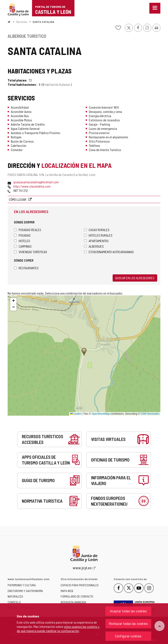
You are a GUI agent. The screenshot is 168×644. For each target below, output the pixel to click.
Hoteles (22, 241)
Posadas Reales (28, 230)
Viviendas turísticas (31, 252)
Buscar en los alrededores (135, 278)
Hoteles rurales (98, 235)
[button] (13, 301)
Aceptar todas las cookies (128, 611)
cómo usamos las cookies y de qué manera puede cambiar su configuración (58, 629)
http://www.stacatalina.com (32, 186)
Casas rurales (97, 230)
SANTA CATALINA (43, 22)
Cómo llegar (18, 199)
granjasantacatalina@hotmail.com (36, 182)
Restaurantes (26, 268)
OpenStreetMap (101, 414)
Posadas (22, 235)
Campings (23, 246)
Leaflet (76, 414)
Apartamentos (96, 241)
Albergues (94, 246)
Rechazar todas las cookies (128, 623)
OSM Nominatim (150, 414)
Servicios (22, 22)
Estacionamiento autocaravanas (109, 252)
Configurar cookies (128, 636)
